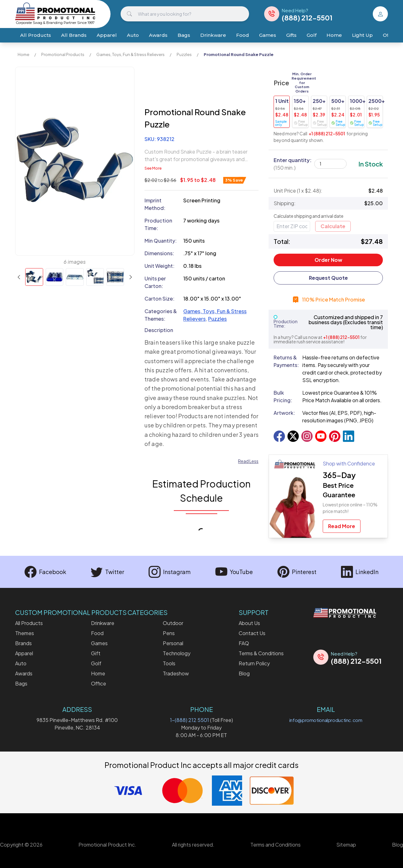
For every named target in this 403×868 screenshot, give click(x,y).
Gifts (291, 35)
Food (243, 35)
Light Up (362, 35)
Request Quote (328, 278)
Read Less (248, 461)
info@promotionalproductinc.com (326, 720)
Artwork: (284, 413)
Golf (312, 35)
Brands (23, 643)
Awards (158, 35)
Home (334, 35)
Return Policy (254, 663)
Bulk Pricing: (283, 396)
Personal (173, 643)
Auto (133, 35)
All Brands (74, 35)
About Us (249, 623)
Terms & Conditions (261, 653)
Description (159, 330)
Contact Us (252, 633)
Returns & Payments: (285, 361)
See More (153, 168)
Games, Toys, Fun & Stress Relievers (131, 54)
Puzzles (184, 54)
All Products (36, 35)
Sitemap (346, 845)
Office (99, 683)
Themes (25, 633)
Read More (342, 526)
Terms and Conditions (275, 845)
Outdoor (173, 623)
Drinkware (213, 35)
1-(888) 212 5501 (190, 720)
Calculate (333, 226)
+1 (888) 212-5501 (327, 133)
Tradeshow (176, 673)
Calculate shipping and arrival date (309, 216)
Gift (96, 653)
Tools (169, 663)
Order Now (328, 260)
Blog (244, 673)
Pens (169, 633)
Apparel (107, 35)
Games (268, 35)
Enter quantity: (293, 164)
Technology (177, 653)
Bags (184, 35)
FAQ (244, 643)
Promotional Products (63, 54)
